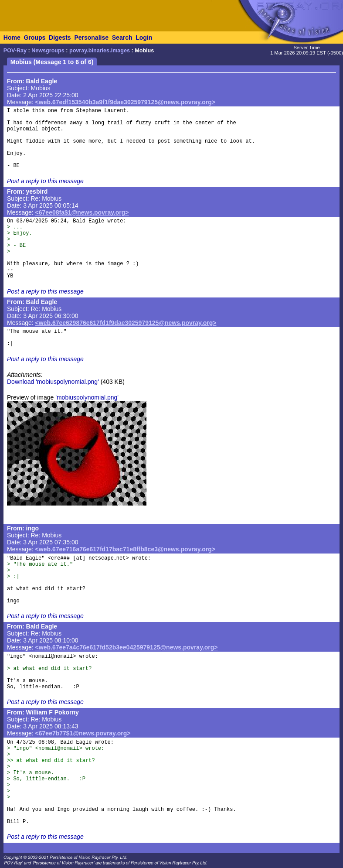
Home (12, 38)
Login (144, 38)
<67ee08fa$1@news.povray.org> (82, 212)
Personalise (91, 38)
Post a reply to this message (45, 181)
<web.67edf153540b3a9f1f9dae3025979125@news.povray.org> (125, 102)
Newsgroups (48, 51)
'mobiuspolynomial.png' (87, 397)
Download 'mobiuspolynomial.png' (53, 382)
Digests (60, 38)
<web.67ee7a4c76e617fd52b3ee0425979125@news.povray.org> (127, 647)
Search (122, 38)
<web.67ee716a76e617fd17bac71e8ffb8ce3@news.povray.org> (125, 549)
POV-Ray (15, 51)
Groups (34, 38)
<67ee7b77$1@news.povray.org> (83, 733)
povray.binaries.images (100, 51)
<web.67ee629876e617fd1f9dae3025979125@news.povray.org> (126, 323)
